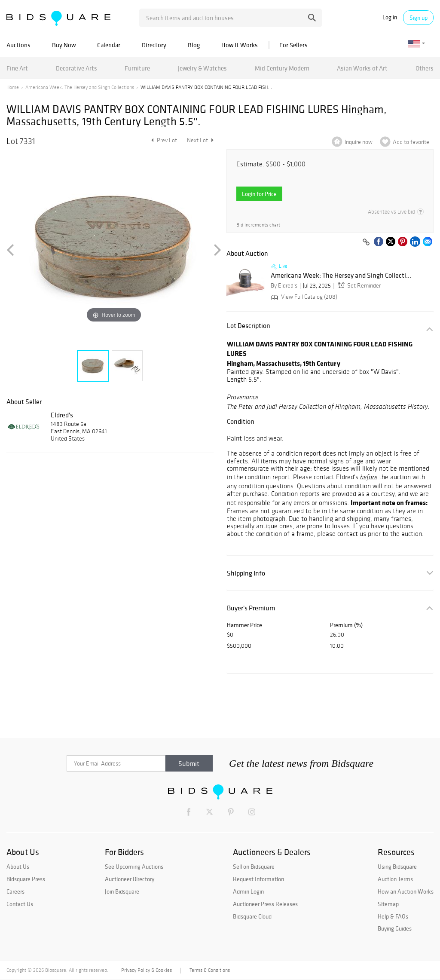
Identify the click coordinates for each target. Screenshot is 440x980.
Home (13, 87)
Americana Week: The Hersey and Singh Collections (80, 87)
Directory (154, 45)
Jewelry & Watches (202, 68)
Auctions (18, 45)
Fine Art (17, 68)
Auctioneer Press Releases (265, 904)
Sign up (419, 18)
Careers (15, 891)
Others (425, 68)
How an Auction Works (406, 891)
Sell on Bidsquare (254, 867)
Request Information (258, 879)
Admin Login (248, 891)
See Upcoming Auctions (134, 867)
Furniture (137, 68)
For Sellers (293, 45)
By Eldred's (284, 286)
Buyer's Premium (251, 608)
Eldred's (62, 415)
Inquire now (359, 142)
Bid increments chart (258, 225)
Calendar (109, 45)
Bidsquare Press (26, 879)
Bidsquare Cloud (252, 916)
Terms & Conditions (210, 970)
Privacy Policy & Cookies (147, 970)
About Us (18, 867)
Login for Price (259, 194)
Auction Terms (395, 879)
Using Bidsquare (397, 867)
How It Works (240, 45)
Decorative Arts (76, 68)
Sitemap (388, 904)
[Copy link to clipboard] (366, 242)
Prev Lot (163, 140)
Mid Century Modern (282, 68)
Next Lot (200, 140)
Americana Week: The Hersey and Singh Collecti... (341, 276)
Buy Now (64, 45)
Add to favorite (411, 142)
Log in (390, 17)
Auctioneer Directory (130, 879)
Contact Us (20, 904)
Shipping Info (246, 573)
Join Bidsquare (122, 891)
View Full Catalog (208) (303, 297)
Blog (194, 45)
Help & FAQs (393, 916)
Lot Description (249, 326)
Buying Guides (395, 928)
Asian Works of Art (362, 68)
